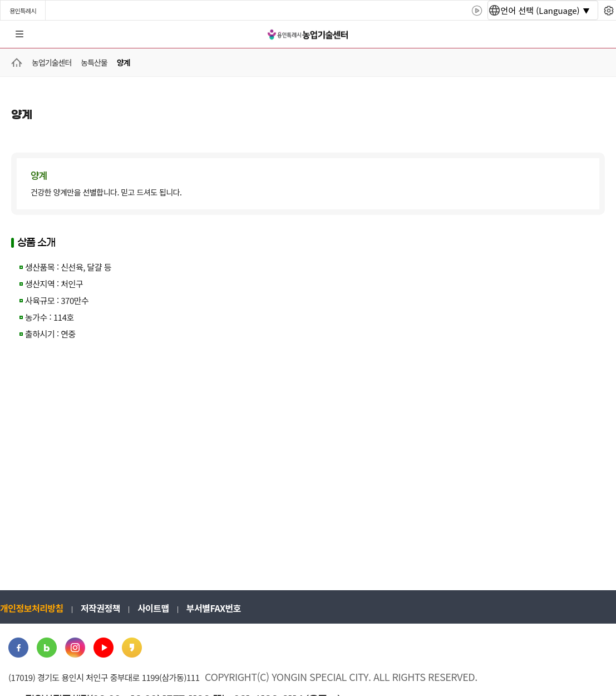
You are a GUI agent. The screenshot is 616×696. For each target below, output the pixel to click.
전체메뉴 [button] (19, 35)
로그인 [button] (598, 35)
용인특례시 (23, 11)
